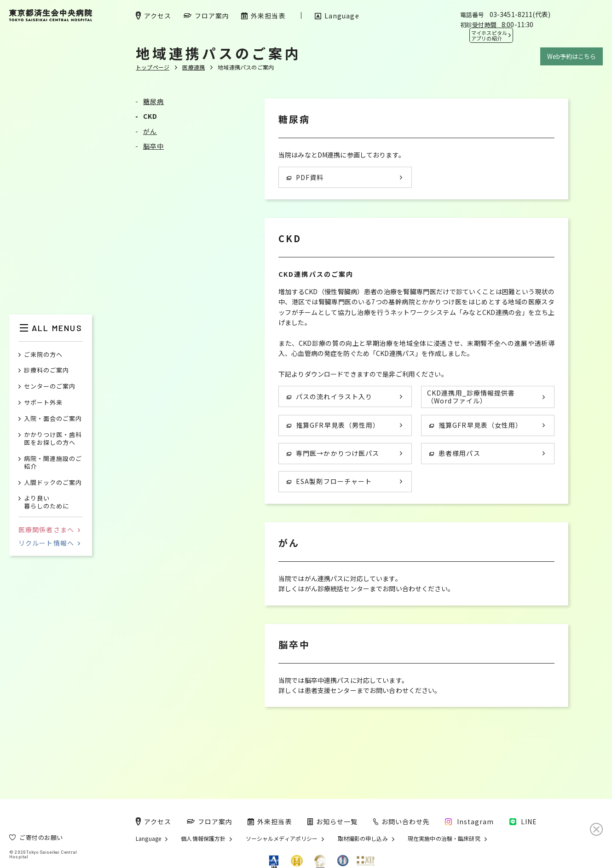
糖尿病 (153, 101)
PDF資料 (305, 177)
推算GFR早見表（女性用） (476, 425)
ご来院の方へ (43, 355)
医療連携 (193, 67)
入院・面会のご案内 (53, 419)
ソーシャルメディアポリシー (282, 839)
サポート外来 (43, 403)
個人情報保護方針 (203, 839)
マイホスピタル (489, 35)
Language (148, 839)
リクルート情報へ (49, 543)
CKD (150, 116)
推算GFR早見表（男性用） (333, 425)
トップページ (153, 67)
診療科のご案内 (46, 370)
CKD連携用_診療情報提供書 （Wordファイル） (471, 397)
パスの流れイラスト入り (329, 396)
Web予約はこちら (572, 56)
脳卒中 (153, 146)
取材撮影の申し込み (363, 839)
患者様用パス (455, 453)
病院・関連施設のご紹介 (53, 463)
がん (150, 131)
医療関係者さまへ (49, 530)
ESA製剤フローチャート (329, 481)
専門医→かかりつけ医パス (333, 453)
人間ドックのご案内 (53, 483)
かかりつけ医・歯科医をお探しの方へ (53, 439)
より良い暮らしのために (46, 502)
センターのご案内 (50, 387)
